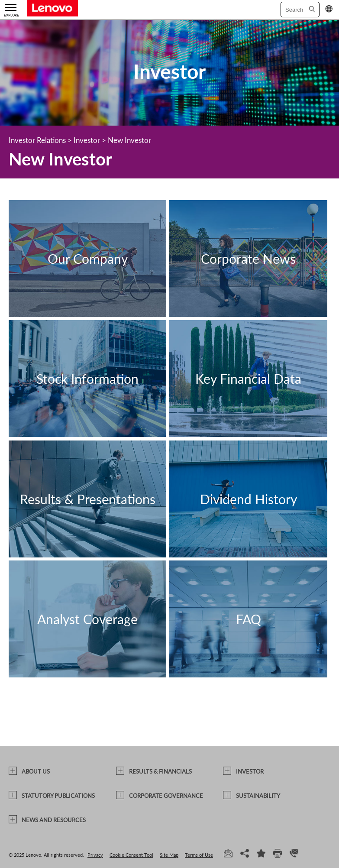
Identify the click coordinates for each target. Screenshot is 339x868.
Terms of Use (199, 855)
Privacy (95, 855)
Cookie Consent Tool (131, 855)
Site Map (169, 855)
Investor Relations (37, 140)
